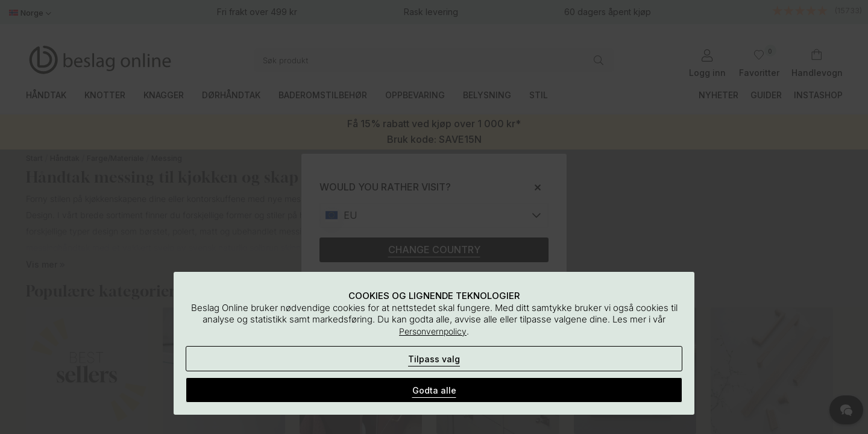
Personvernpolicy (433, 331)
